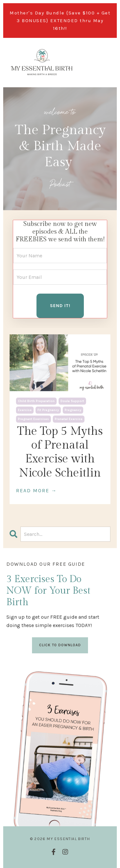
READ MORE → (36, 490)
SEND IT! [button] (60, 306)
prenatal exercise (69, 419)
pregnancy (73, 410)
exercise (25, 410)
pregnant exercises (33, 419)
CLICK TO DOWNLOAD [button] (60, 645)
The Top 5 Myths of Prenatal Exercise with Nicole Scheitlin (60, 452)
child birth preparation (36, 401)
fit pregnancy (48, 410)
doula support (72, 401)
